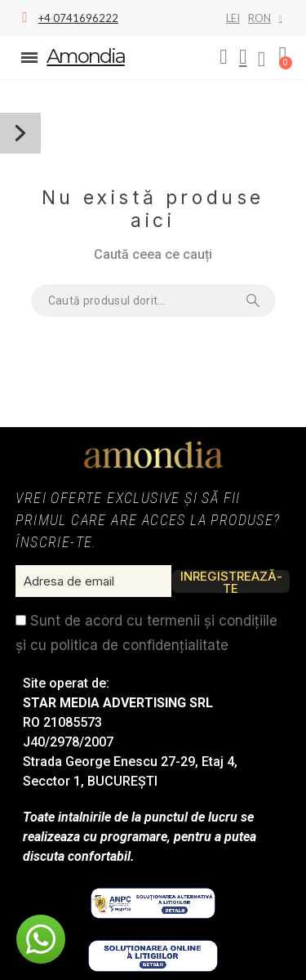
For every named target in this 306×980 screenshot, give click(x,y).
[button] (224, 57)
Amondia (85, 56)
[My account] (243, 57)
